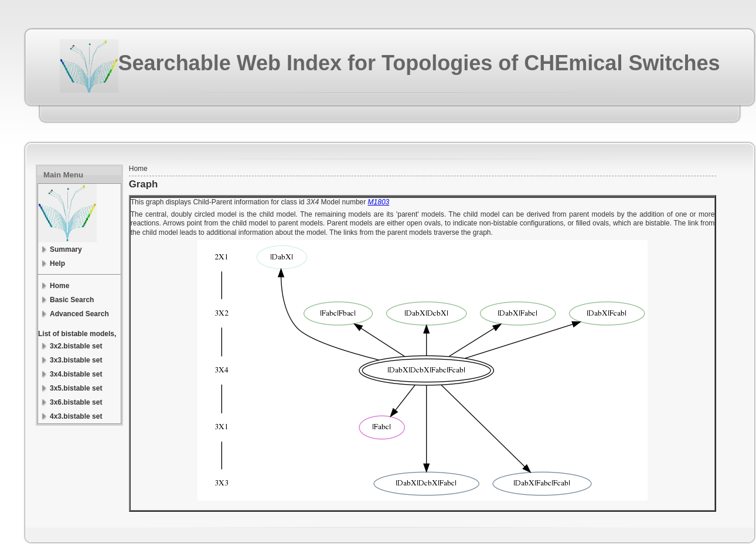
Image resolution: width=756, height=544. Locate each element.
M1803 (379, 202)
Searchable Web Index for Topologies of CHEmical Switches (419, 63)
